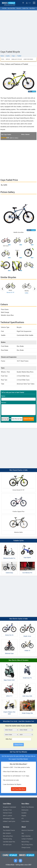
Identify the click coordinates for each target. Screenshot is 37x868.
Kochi (10, 813)
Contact (24, 839)
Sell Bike (4, 8)
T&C (23, 845)
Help (23, 836)
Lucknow (10, 816)
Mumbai (5, 810)
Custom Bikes (25, 821)
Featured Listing (7, 839)
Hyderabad (13, 807)
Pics (3, 59)
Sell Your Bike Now (19, 789)
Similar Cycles (17, 59)
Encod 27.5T (11, 292)
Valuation (19, 8)
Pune (10, 810)
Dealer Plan (25, 8)
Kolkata (5, 821)
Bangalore (6, 807)
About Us (24, 830)
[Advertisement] (18, 30)
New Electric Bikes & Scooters (19, 660)
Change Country (26, 848)
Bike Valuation (7, 833)
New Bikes (32, 8)
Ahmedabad (6, 819)
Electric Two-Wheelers (28, 807)
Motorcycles (25, 810)
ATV (23, 819)
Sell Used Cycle (7, 845)
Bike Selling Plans (8, 836)
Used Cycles (12, 821)
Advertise (28, 836)
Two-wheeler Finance (9, 830)
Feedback (30, 839)
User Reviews (28, 59)
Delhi (4, 816)
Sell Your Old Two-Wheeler (18, 752)
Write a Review (25, 134)
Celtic (27, 293)
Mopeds (24, 816)
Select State (23, 3)
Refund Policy (25, 842)
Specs (8, 59)
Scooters (24, 813)
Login (28, 3)
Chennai (5, 813)
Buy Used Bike (11, 8)
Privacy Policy (29, 845)
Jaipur (13, 819)
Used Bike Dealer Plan (9, 842)
